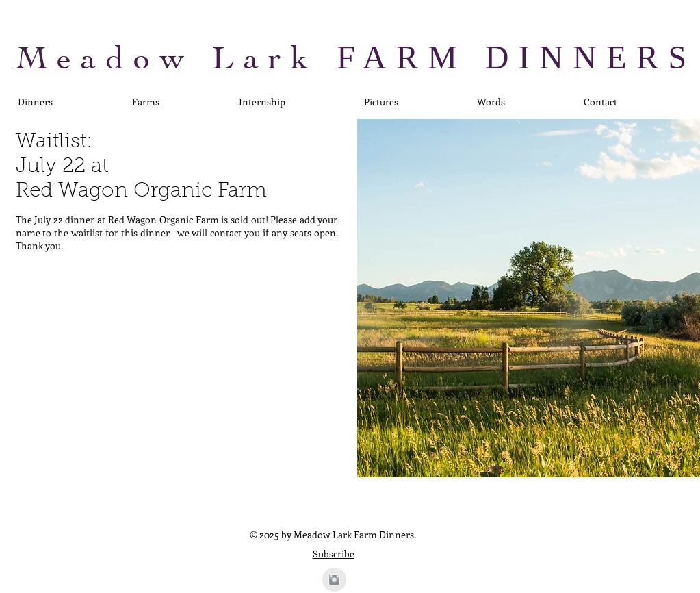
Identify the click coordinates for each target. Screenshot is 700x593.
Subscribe (334, 554)
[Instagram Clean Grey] (334, 580)
